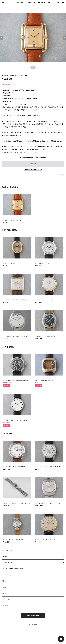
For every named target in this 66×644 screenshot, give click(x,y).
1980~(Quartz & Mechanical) (12, 569)
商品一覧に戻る (33, 615)
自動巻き (5, 587)
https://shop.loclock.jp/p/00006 (34, 116)
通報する (61, 175)
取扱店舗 (5, 556)
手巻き (4, 581)
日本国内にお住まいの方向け (33, 170)
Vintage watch (7, 563)
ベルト (4, 593)
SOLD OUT (6, 606)
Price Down (6, 599)
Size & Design (7, 575)
